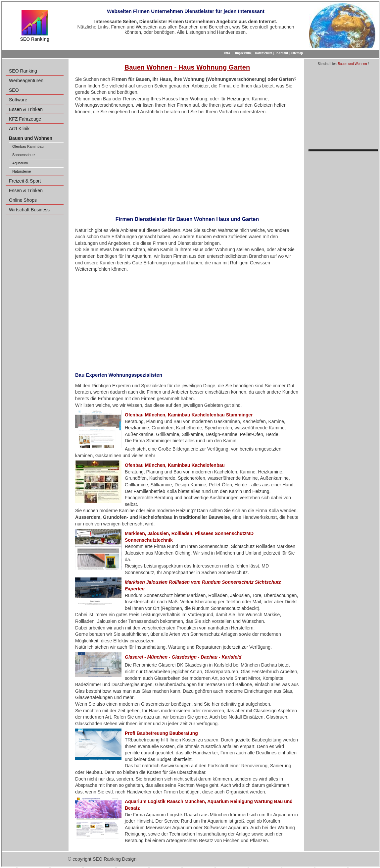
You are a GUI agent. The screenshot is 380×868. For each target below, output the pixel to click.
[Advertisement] (187, 163)
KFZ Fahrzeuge (25, 119)
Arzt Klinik (19, 129)
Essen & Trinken (26, 109)
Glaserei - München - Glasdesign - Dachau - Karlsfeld (183, 657)
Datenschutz (264, 53)
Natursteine (22, 171)
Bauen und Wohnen (352, 64)
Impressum (243, 53)
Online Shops (23, 200)
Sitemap (297, 53)
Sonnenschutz (24, 155)
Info (227, 53)
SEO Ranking (23, 71)
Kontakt (282, 53)
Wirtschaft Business (29, 210)
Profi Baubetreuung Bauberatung (161, 733)
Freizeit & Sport (25, 181)
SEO (14, 90)
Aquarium (20, 163)
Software (18, 100)
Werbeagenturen (26, 81)
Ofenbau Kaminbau (28, 146)
